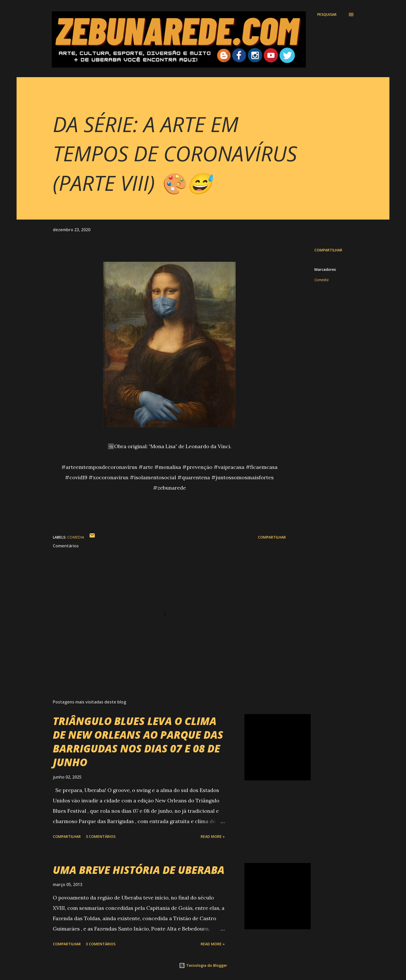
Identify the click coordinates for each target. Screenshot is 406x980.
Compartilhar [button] (328, 250)
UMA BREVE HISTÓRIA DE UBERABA (139, 870)
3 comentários (101, 836)
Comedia (321, 280)
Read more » (213, 836)
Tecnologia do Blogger (203, 965)
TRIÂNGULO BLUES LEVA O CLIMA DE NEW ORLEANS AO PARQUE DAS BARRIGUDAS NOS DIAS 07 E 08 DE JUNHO (138, 742)
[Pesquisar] (327, 14)
